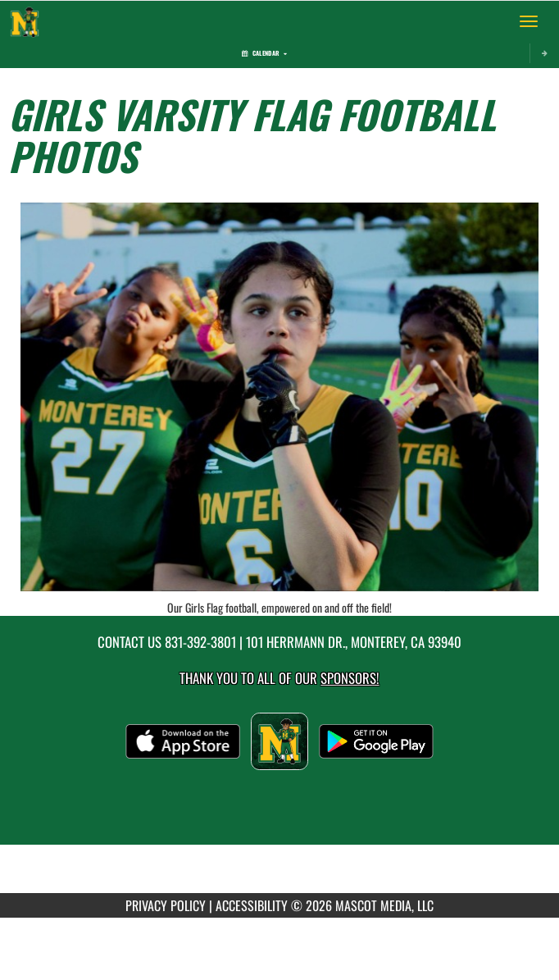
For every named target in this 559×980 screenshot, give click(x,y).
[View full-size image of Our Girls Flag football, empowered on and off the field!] (279, 397)
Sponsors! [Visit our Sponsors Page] (350, 678)
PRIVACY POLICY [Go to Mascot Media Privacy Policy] (166, 905)
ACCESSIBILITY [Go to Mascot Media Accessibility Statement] (252, 905)
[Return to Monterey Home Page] (25, 21)
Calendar (264, 53)
